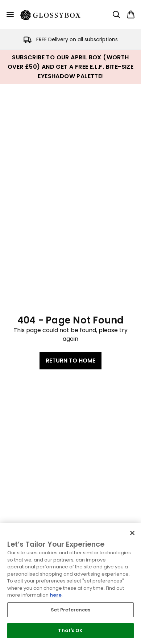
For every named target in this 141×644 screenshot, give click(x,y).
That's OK (70, 630)
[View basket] (131, 14)
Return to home (70, 361)
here (56, 595)
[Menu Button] (10, 14)
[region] (70, 583)
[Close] (132, 533)
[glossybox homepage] (55, 14)
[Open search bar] (116, 14)
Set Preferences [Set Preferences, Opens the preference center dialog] (71, 610)
